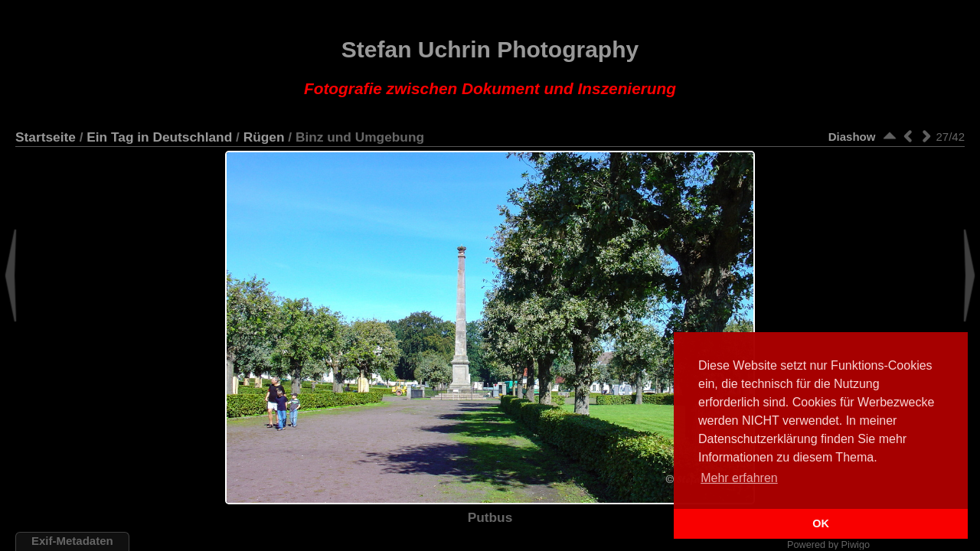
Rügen (264, 137)
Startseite (46, 137)
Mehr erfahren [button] (739, 478)
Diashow (852, 137)
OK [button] (821, 523)
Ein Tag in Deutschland (159, 137)
